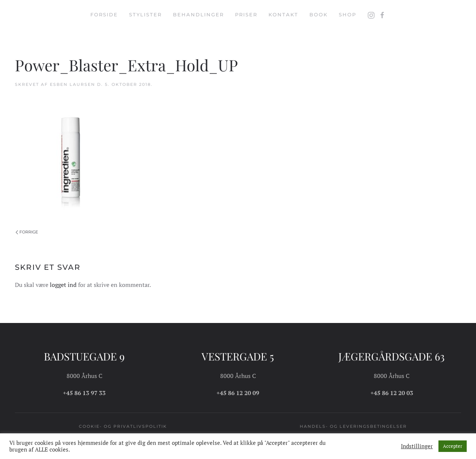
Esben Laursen (73, 84)
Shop (348, 14)
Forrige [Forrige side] (27, 232)
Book (319, 14)
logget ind (63, 285)
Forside (104, 14)
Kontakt (283, 14)
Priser (246, 14)
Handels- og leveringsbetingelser (353, 426)
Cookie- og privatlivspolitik (123, 426)
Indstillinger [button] (417, 446)
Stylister (145, 14)
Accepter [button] (453, 446)
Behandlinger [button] (198, 14)
